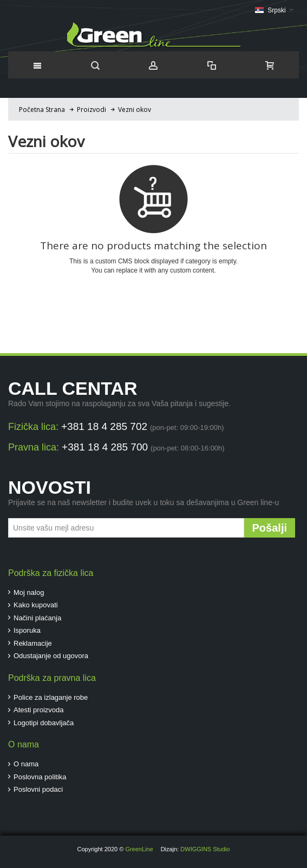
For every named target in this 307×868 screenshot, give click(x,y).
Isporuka (27, 630)
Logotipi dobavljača (44, 723)
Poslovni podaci (38, 789)
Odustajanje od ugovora (51, 656)
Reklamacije (33, 643)
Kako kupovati (36, 605)
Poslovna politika (40, 777)
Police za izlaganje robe (51, 697)
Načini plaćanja (37, 618)
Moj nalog (29, 592)
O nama (26, 764)
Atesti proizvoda (39, 710)
